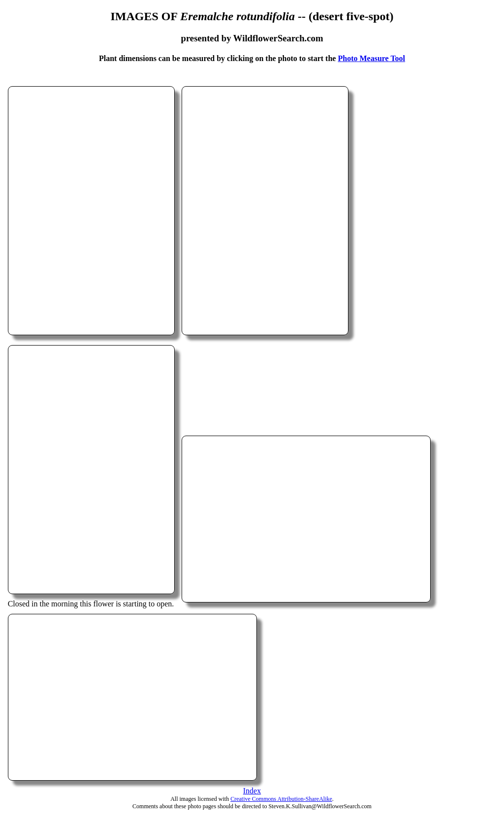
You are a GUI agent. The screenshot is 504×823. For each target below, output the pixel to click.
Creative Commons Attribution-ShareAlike (281, 799)
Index (252, 791)
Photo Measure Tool (371, 58)
